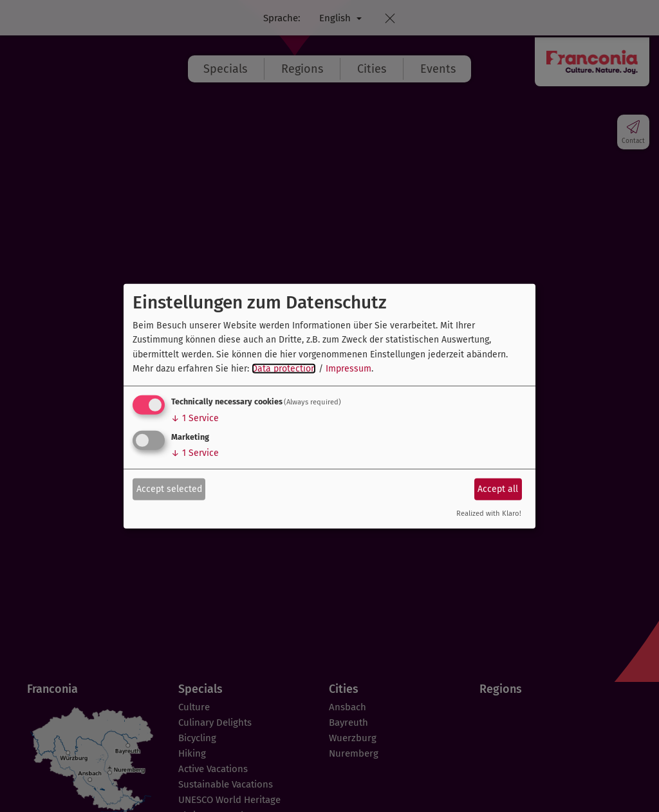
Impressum (348, 369)
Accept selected (169, 489)
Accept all (498, 489)
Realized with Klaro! (489, 514)
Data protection (284, 369)
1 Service (195, 418)
